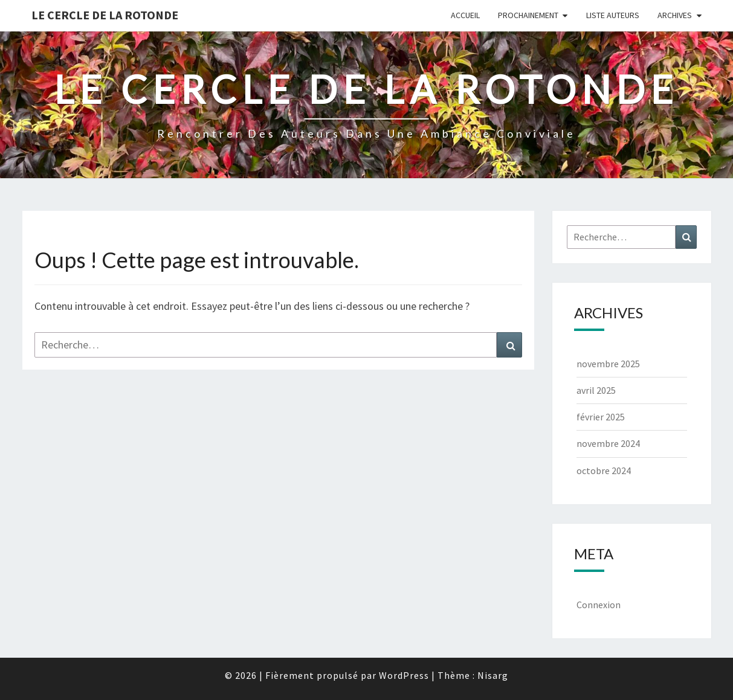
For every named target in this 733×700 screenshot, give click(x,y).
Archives (675, 15)
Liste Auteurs (613, 15)
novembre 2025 (608, 364)
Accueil (465, 15)
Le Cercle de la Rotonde (105, 15)
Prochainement (528, 15)
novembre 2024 (608, 443)
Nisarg (493, 675)
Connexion (599, 605)
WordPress (404, 675)
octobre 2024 (604, 470)
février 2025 (601, 417)
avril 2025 (596, 390)
